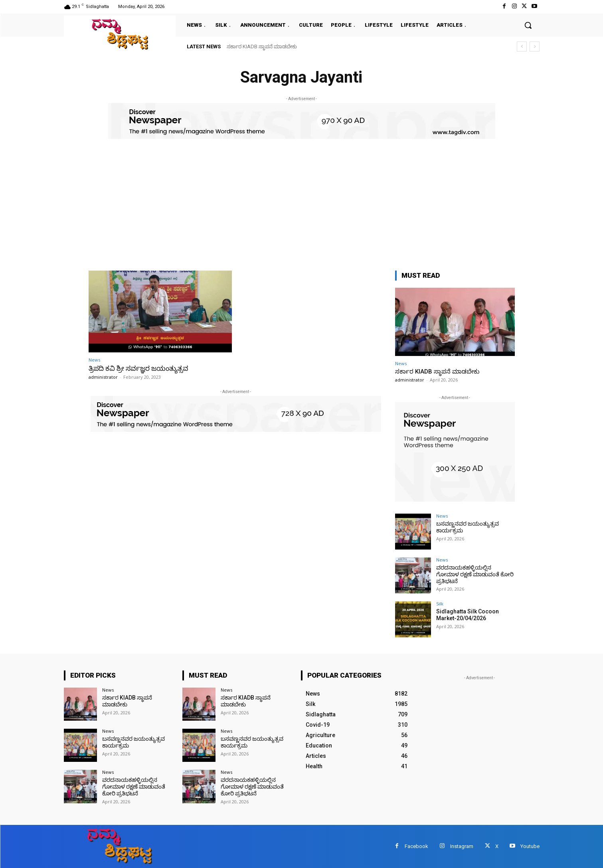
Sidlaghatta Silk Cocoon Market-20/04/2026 (468, 615)
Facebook (416, 846)
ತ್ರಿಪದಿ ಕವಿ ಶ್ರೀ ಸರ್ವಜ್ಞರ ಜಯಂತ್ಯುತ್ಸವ (138, 368)
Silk (440, 604)
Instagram (462, 846)
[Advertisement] (302, 199)
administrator (103, 377)
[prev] (522, 46)
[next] (535, 46)
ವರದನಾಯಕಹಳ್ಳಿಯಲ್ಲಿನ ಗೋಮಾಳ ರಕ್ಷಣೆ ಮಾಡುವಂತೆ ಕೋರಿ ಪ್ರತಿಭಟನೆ (475, 574)
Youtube (530, 846)
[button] (528, 25)
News (94, 360)
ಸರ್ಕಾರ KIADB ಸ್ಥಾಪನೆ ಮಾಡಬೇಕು (262, 46)
